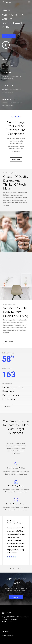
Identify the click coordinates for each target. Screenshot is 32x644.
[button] (29, 2)
